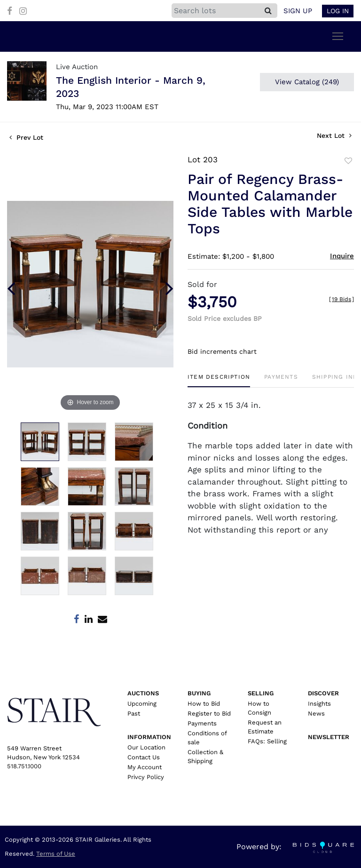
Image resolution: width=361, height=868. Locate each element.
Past (134, 713)
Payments (202, 723)
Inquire (342, 256)
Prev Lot (26, 137)
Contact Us (144, 757)
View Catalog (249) (307, 82)
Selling (261, 693)
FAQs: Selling (267, 741)
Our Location (146, 747)
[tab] (219, 380)
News (316, 713)
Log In (338, 11)
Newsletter (329, 737)
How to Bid (204, 704)
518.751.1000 (24, 766)
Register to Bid (209, 713)
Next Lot (334, 135)
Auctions (143, 693)
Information (149, 737)
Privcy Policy (146, 777)
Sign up (298, 11)
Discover (323, 693)
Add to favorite (348, 161)
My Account (145, 767)
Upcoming (142, 704)
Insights (319, 704)
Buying (199, 693)
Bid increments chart (222, 351)
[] (341, 299)
